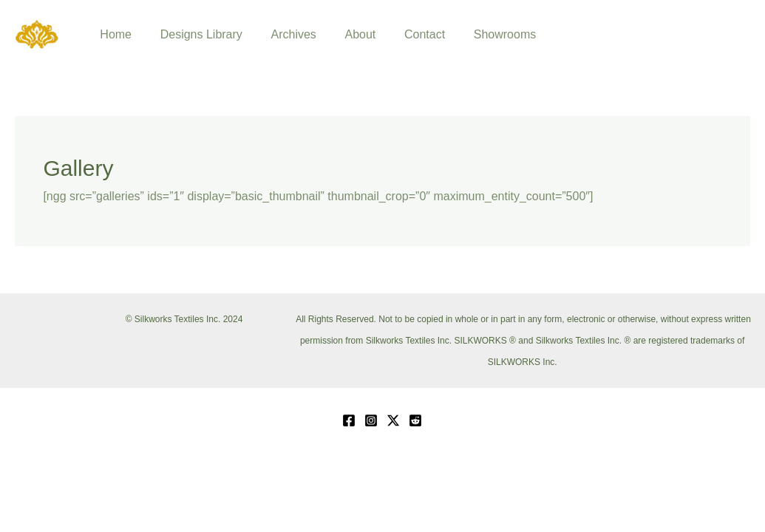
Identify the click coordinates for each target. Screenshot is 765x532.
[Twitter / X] (393, 420)
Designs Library (194, 34)
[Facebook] (349, 420)
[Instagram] (371, 420)
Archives (281, 34)
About (343, 34)
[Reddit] (415, 420)
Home (113, 34)
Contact (402, 34)
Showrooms (477, 34)
